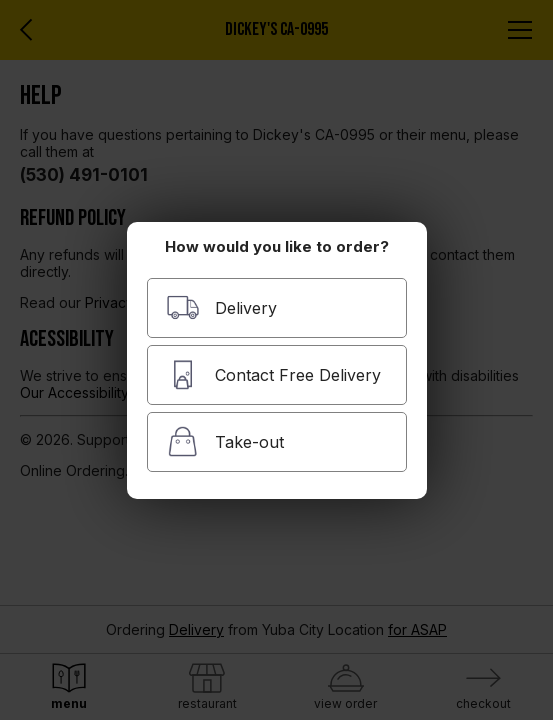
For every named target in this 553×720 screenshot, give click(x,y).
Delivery (221, 307)
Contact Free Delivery (273, 374)
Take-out (225, 441)
